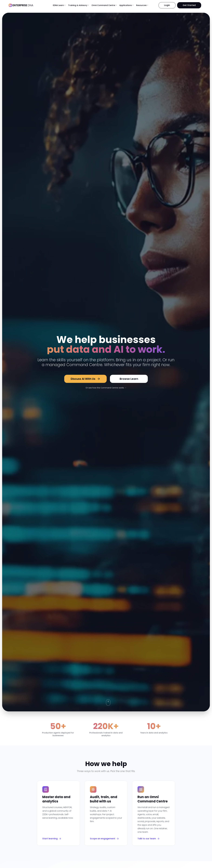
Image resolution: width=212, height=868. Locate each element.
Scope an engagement (104, 839)
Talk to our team (149, 839)
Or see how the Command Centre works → (106, 388)
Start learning (52, 839)
